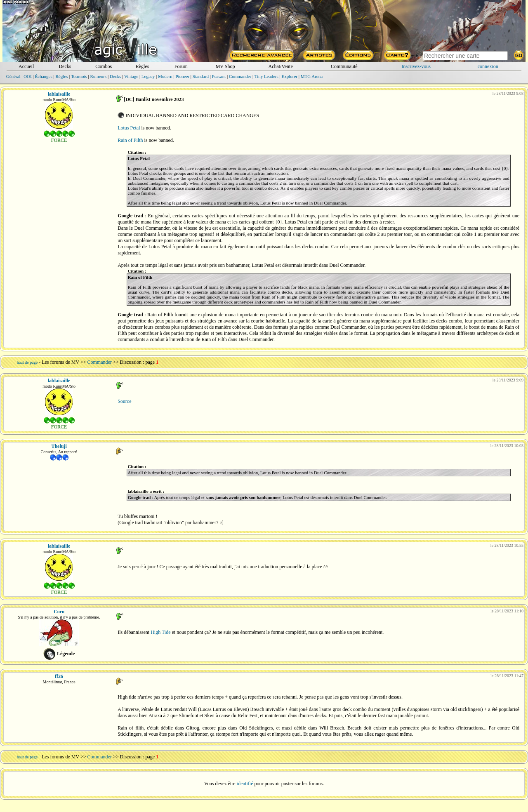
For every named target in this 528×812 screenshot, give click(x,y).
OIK (28, 76)
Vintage (131, 76)
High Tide (160, 632)
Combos (104, 66)
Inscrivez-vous (416, 66)
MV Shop (225, 66)
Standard (201, 76)
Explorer (289, 76)
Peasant (219, 76)
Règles (143, 66)
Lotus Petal (129, 128)
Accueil (26, 66)
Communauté (344, 66)
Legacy (148, 76)
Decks (65, 66)
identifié (245, 784)
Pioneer (182, 76)
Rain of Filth (130, 140)
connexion (488, 66)
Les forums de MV (60, 362)
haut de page (27, 362)
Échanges (44, 76)
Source (124, 401)
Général (13, 76)
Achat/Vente (280, 66)
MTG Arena (312, 76)
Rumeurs (99, 76)
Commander (240, 76)
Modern (165, 76)
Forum (181, 66)
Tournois (79, 76)
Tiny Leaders (266, 76)
